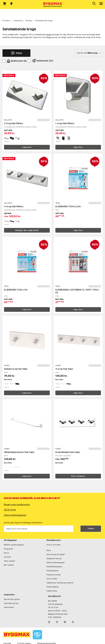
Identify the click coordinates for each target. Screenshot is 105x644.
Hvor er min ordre (54, 545)
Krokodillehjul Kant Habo (68, 452)
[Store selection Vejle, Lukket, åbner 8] (11, 4)
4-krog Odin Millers (14, 207)
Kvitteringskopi (53, 587)
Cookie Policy (52, 591)
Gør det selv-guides (12, 599)
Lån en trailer (52, 579)
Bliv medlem (9, 565)
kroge (49, 34)
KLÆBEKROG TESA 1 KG (16, 290)
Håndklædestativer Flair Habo (19, 452)
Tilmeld (91, 529)
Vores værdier (9, 561)
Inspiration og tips (11, 603)
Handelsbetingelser (54, 567)
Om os (6, 553)
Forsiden (6, 20)
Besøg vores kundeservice (17, 504)
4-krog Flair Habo (64, 369)
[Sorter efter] (89, 53)
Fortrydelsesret (53, 571)
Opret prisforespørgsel (15, 515)
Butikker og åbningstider (14, 545)
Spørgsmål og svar (54, 558)
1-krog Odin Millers (65, 123)
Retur (49, 550)
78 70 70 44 (10, 510)
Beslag (29, 20)
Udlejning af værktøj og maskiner (60, 583)
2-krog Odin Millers (14, 123)
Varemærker (9, 607)
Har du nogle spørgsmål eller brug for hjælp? (32, 498)
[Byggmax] (53, 5)
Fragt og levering (54, 575)
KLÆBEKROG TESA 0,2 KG (68, 207)
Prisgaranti (8, 549)
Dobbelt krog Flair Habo (16, 369)
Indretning (18, 20)
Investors (7, 557)
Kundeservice (54, 540)
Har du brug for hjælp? (56, 554)
